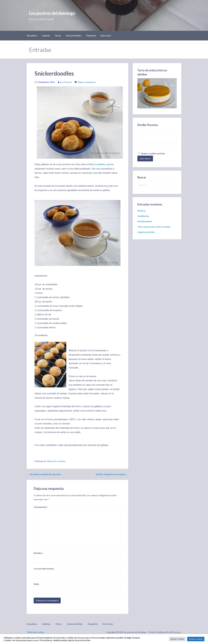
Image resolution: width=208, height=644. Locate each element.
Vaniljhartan (143, 216)
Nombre (38, 553)
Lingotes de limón (146, 232)
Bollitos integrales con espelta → (112, 474)
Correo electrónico (44, 569)
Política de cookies (35, 632)
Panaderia (91, 35)
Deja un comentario (87, 82)
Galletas (46, 35)
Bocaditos (32, 35)
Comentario (41, 507)
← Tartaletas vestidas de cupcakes (44, 474)
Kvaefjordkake (145, 221)
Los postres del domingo (52, 13)
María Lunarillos (97, 164)
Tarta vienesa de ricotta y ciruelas (154, 227)
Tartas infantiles (74, 35)
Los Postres (66, 82)
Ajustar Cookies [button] (177, 639)
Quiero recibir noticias (151, 153)
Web (36, 584)
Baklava (141, 211)
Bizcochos (106, 35)
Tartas (58, 35)
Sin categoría (60, 461)
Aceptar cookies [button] (196, 639)
